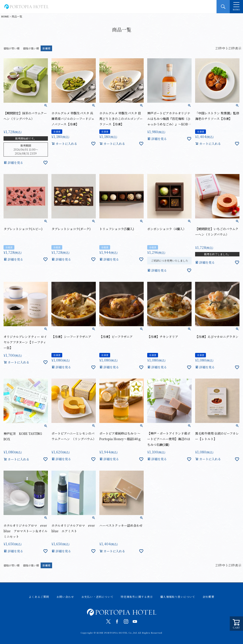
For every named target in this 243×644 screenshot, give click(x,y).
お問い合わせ (65, 597)
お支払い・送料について (97, 597)
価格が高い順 (31, 48)
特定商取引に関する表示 (137, 597)
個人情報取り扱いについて (178, 597)
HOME (5, 17)
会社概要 (208, 597)
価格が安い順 (11, 48)
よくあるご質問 (39, 597)
